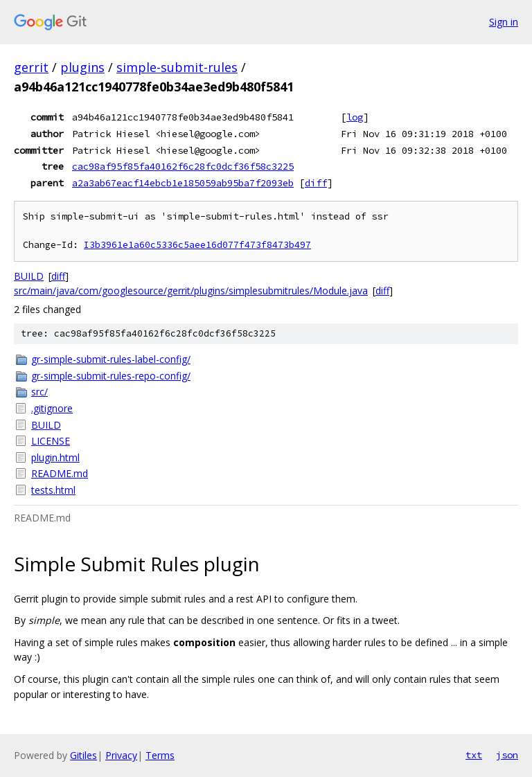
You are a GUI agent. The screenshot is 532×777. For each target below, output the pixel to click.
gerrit (31, 67)
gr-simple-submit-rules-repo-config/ (111, 376)
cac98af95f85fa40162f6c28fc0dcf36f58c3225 (183, 166)
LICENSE (51, 441)
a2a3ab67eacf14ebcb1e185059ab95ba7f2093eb (183, 183)
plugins (82, 67)
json (507, 755)
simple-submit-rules (177, 67)
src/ (39, 392)
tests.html (53, 490)
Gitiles (83, 755)
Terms (160, 755)
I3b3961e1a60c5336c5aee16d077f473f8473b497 (197, 245)
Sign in (504, 22)
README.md (60, 473)
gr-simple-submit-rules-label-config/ (111, 359)
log (355, 117)
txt (474, 755)
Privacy (121, 755)
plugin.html (55, 457)
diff (316, 183)
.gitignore (52, 408)
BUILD (29, 276)
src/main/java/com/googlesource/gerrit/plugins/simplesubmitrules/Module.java (191, 291)
